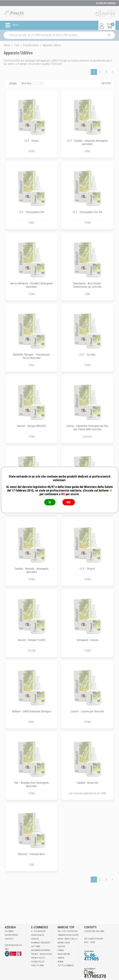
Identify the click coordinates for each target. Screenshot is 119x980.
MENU (12, 25)
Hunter (61, 946)
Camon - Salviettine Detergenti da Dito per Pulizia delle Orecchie (87, 428)
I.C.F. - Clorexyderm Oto (32, 212)
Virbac (61, 950)
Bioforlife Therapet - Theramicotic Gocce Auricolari (32, 356)
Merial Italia (64, 943)
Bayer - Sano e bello (67, 939)
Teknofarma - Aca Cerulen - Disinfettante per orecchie (87, 285)
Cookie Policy (38, 962)
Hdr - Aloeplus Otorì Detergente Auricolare (32, 784)
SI (50, 502)
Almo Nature (64, 954)
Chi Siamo (9, 931)
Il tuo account (39, 931)
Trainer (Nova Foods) (68, 935)
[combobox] (32, 83)
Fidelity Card (38, 965)
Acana (60, 962)
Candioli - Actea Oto (87, 783)
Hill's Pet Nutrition (68, 931)
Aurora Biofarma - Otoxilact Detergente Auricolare (32, 285)
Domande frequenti (41, 943)
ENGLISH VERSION (106, 3)
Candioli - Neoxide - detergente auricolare (32, 570)
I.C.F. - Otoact (32, 141)
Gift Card (36, 946)
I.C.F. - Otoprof (87, 569)
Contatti (9, 939)
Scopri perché (11, 935)
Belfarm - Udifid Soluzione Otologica (32, 711)
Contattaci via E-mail (94, 931)
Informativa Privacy (41, 950)
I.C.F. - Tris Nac (87, 355)
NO (69, 502)
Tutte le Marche (66, 965)
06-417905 (91, 957)
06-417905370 (95, 974)
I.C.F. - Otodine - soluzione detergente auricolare (87, 142)
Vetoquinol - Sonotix (87, 640)
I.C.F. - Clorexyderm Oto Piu (87, 212)
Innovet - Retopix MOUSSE (32, 426)
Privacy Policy (38, 958)
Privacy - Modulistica (41, 954)
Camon (61, 958)
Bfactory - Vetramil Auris (32, 854)
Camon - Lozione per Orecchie (87, 711)
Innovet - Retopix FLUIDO (32, 640)
